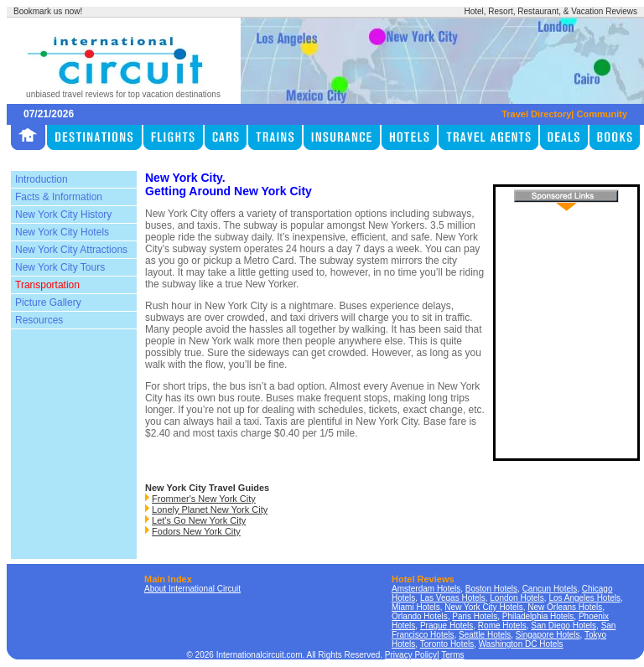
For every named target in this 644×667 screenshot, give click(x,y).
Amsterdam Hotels (426, 589)
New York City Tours (60, 267)
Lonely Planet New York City (210, 509)
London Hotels (517, 598)
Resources (39, 320)
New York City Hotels (62, 232)
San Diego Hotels (563, 626)
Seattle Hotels (485, 635)
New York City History (63, 215)
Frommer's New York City (204, 499)
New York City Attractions (71, 250)
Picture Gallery (48, 302)
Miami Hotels (416, 607)
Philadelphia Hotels (538, 616)
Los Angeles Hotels (584, 598)
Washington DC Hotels (521, 644)
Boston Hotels (491, 589)
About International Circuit (192, 589)
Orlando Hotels (420, 616)
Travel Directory (536, 114)
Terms (452, 655)
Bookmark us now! (48, 11)
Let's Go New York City (199, 520)
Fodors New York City (196, 531)
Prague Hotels (447, 626)
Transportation (47, 285)
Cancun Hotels (550, 589)
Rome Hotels (502, 626)
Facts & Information (59, 197)
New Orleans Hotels (565, 607)
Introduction (42, 179)
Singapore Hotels (548, 635)
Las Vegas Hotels (453, 598)
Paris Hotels (475, 616)
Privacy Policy (411, 655)
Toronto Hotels (447, 644)
